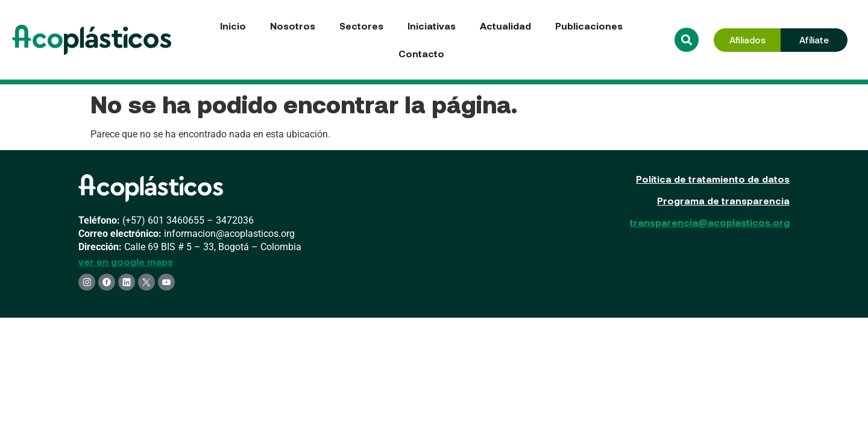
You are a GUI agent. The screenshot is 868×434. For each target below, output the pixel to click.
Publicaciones (589, 26)
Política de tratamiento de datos (713, 179)
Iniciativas (432, 26)
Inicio (233, 26)
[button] (687, 40)
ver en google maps (126, 261)
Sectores (361, 26)
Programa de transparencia (723, 200)
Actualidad (505, 26)
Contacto (421, 53)
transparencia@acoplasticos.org (710, 222)
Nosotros (293, 26)
